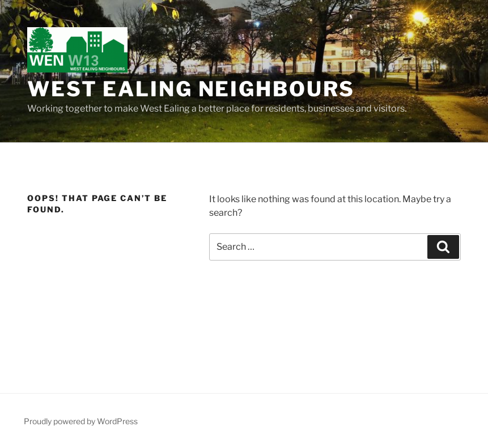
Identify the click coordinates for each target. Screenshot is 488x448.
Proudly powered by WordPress (81, 421)
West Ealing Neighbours (191, 89)
